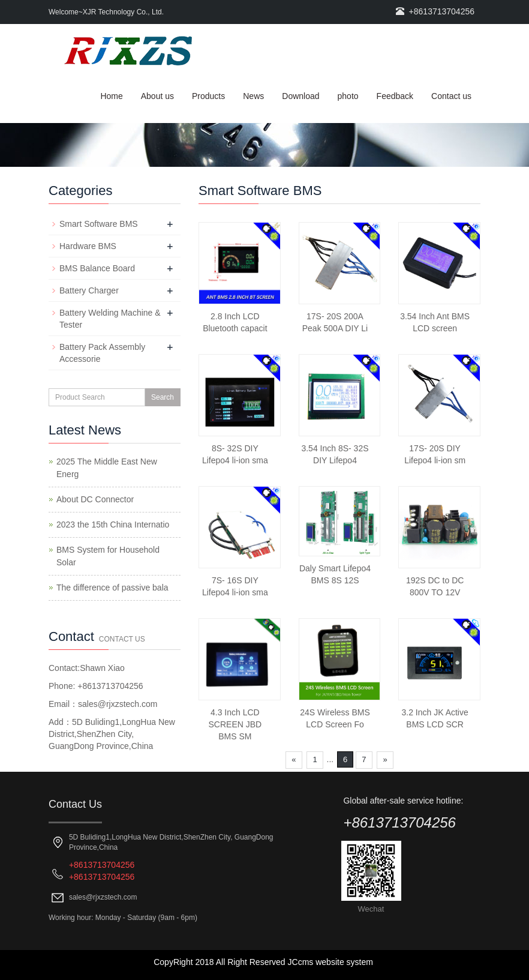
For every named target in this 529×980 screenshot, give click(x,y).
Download (300, 96)
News (253, 96)
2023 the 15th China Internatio (113, 525)
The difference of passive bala (112, 588)
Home (111, 96)
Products (208, 96)
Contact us (451, 96)
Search (163, 397)
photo (348, 96)
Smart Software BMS (99, 224)
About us (157, 96)
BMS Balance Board (97, 268)
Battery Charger (89, 290)
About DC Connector (95, 499)
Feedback (395, 96)
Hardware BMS (88, 246)
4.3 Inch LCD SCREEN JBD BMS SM (235, 724)
